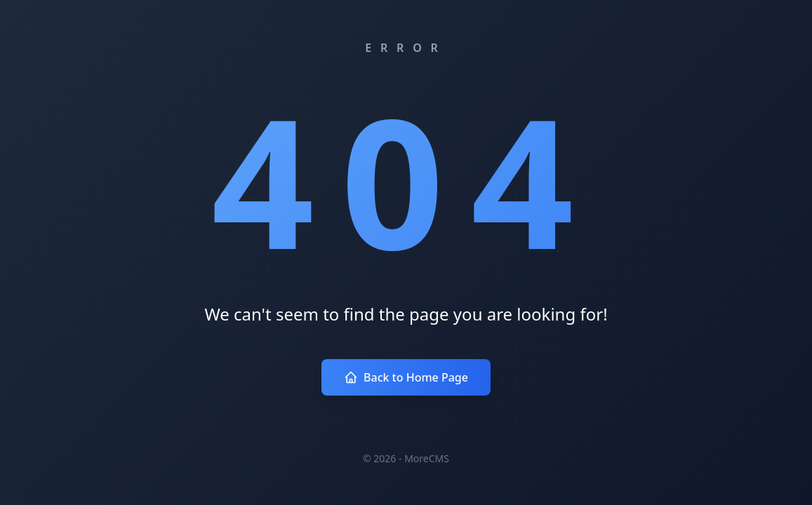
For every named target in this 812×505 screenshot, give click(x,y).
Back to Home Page (406, 377)
